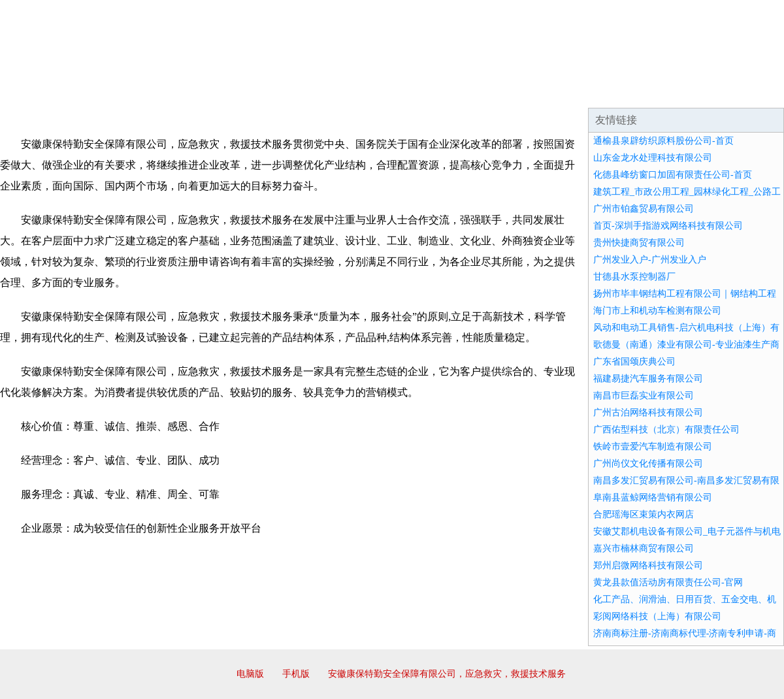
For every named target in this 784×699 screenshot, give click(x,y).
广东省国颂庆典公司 (634, 362)
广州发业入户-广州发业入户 (650, 260)
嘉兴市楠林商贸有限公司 (644, 548)
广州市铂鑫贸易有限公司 (644, 209)
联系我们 (591, 91)
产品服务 (277, 91)
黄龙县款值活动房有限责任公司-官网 (668, 582)
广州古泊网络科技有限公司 (648, 413)
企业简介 (120, 91)
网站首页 (42, 91)
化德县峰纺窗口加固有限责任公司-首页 (673, 175)
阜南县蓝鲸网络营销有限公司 (653, 497)
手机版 (296, 674)
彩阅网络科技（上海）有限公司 (657, 616)
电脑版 (250, 674)
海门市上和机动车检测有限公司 (657, 311)
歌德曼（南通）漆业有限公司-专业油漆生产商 (686, 345)
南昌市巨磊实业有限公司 (644, 396)
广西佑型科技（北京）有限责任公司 (666, 430)
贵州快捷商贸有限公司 (639, 243)
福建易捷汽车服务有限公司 (648, 379)
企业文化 (199, 91)
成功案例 (355, 91)
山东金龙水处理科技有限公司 (653, 158)
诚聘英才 (512, 91)
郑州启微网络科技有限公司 (648, 565)
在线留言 (747, 91)
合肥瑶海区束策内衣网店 (644, 514)
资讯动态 (669, 91)
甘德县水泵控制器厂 (634, 277)
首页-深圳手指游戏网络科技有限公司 (668, 226)
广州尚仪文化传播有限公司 (648, 463)
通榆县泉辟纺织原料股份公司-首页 (663, 141)
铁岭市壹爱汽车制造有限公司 (653, 447)
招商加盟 (434, 91)
